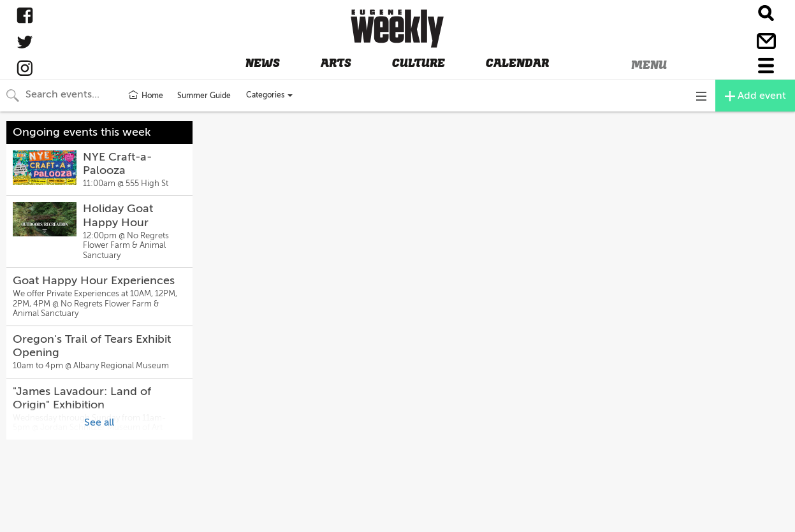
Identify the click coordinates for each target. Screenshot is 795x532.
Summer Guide (204, 96)
